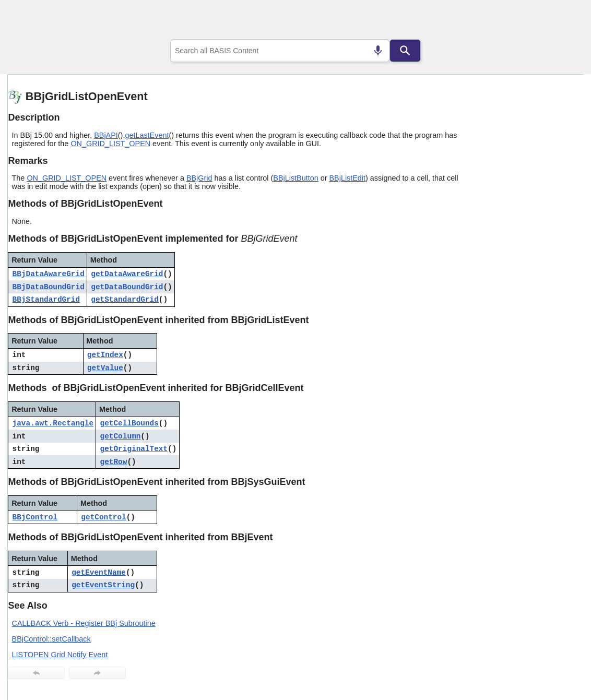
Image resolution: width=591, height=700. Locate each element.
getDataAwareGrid (127, 274)
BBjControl (35, 517)
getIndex (105, 355)
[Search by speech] (378, 51)
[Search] (405, 51)
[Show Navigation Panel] (563, 21)
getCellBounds (129, 423)
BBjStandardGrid (46, 300)
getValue (105, 368)
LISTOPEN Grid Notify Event (60, 655)
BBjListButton (295, 178)
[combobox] (280, 51)
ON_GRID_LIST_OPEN (110, 144)
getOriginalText (134, 449)
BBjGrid (199, 178)
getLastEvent (147, 135)
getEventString (103, 585)
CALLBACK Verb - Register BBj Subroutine (84, 623)
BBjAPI (106, 135)
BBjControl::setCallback (51, 639)
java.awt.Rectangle (53, 423)
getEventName (99, 573)
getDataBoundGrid (127, 287)
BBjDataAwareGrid (49, 274)
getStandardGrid (125, 300)
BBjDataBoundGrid (49, 287)
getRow (114, 462)
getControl (103, 517)
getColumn (121, 436)
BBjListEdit (347, 178)
